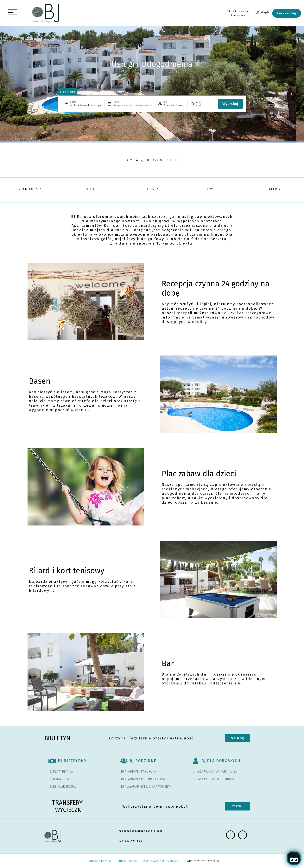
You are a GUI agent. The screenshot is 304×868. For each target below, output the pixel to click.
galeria (274, 189)
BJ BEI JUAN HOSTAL (63, 787)
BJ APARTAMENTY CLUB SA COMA (143, 779)
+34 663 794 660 (131, 841)
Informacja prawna (98, 861)
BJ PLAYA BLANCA (61, 771)
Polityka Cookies (127, 861)
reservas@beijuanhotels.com (140, 831)
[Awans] (205, 105)
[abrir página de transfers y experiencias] (67, 92)
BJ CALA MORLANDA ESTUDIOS (213, 779)
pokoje (91, 189)
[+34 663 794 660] (115, 841)
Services (213, 189)
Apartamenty (30, 189)
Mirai (216, 861)
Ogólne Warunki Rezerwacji (161, 861)
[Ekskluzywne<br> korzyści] (223, 13)
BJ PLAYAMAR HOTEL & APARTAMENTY (146, 787)
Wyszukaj (230, 104)
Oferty (152, 189)
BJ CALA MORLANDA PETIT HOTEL (215, 771)
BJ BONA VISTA (59, 779)
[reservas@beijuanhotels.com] (115, 831)
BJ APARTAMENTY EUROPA (138, 771)
